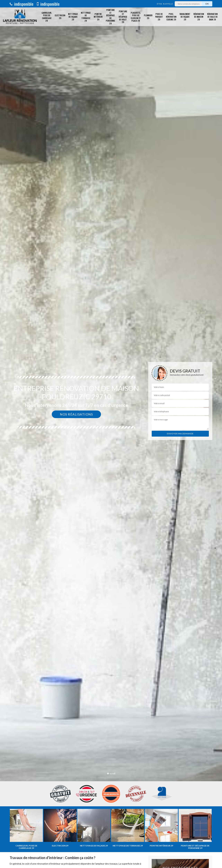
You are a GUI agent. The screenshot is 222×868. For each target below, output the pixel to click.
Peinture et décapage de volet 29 (123, 17)
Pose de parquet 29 (159, 17)
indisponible (22, 4)
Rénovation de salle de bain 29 (212, 17)
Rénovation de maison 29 (199, 17)
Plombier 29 (148, 17)
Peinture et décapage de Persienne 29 (110, 17)
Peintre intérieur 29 (98, 17)
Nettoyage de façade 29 (73, 17)
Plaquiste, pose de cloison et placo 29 (136, 17)
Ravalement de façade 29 (185, 17)
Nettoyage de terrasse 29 (86, 17)
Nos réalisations (76, 414)
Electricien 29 (60, 17)
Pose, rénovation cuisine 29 (171, 17)
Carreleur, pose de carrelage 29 (47, 17)
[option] (111, 434)
